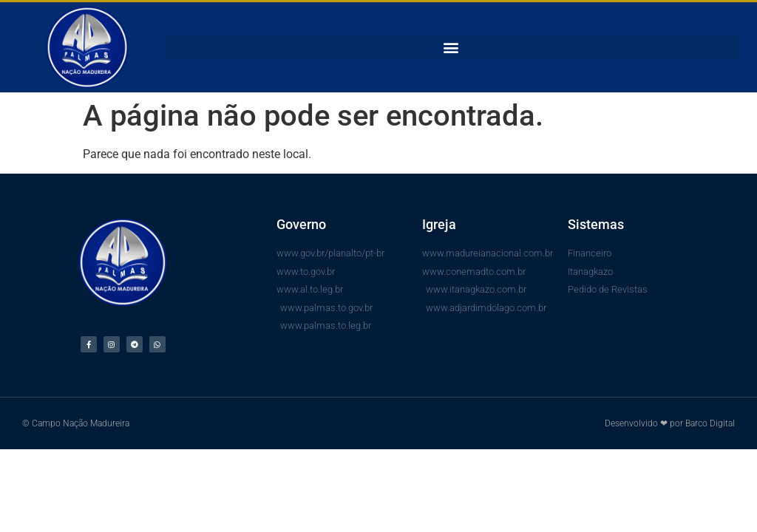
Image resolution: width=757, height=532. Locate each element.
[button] (451, 48)
